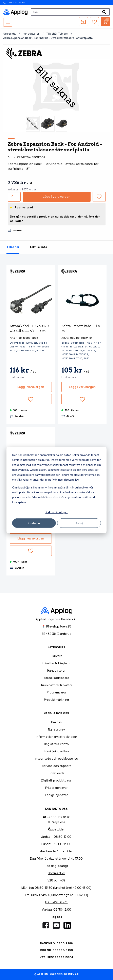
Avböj (79, 523)
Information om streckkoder (56, 737)
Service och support (56, 766)
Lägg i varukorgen (57, 197)
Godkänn (34, 523)
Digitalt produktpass (56, 780)
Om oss (56, 722)
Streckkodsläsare (56, 678)
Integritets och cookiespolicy (56, 759)
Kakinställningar (57, 512)
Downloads (56, 773)
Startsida (9, 34)
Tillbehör (13, 247)
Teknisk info (38, 247)
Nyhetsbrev (56, 729)
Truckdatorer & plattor (56, 685)
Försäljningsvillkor (56, 751)
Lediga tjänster (56, 795)
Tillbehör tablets (57, 34)
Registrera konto (56, 744)
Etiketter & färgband (56, 663)
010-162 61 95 (14, 3)
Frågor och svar (56, 788)
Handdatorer (31, 34)
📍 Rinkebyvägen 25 (56, 626)
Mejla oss (59, 822)
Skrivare (56, 656)
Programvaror (56, 692)
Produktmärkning (56, 700)
